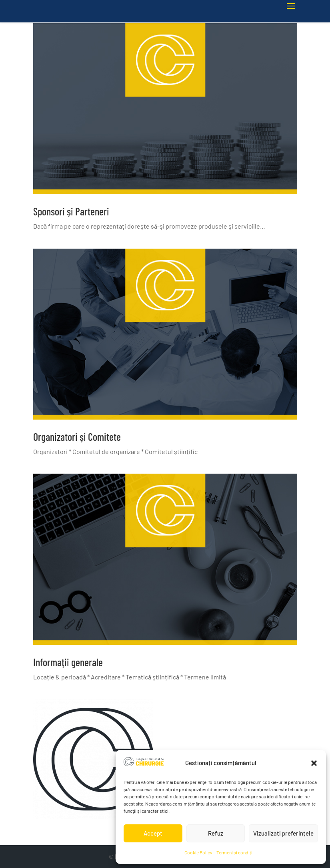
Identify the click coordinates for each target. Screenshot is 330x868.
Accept (153, 833)
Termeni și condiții (235, 852)
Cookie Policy (198, 852)
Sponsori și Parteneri (71, 211)
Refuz (216, 833)
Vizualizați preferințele (283, 833)
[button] (314, 763)
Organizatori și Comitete (77, 437)
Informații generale (68, 662)
